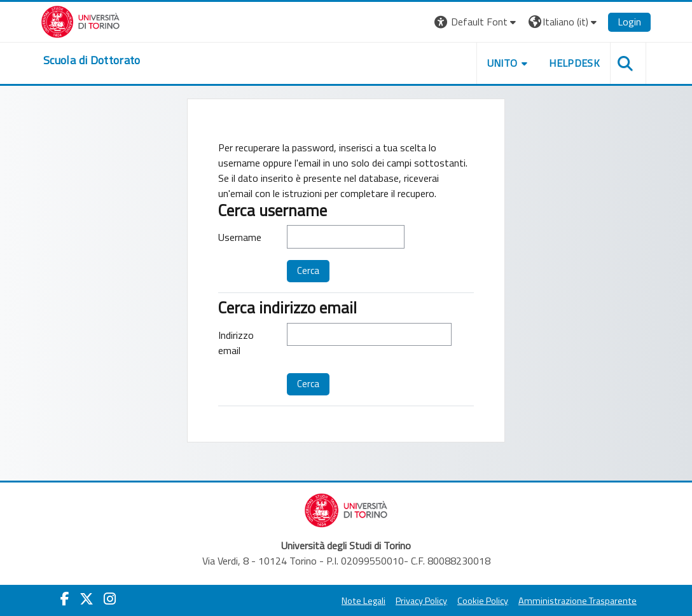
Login (629, 22)
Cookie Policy (483, 601)
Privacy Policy (421, 601)
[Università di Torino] (80, 20)
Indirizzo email (236, 343)
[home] (92, 60)
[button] (477, 22)
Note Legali (363, 601)
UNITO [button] (502, 63)
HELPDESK (574, 63)
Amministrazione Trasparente (578, 601)
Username (240, 237)
